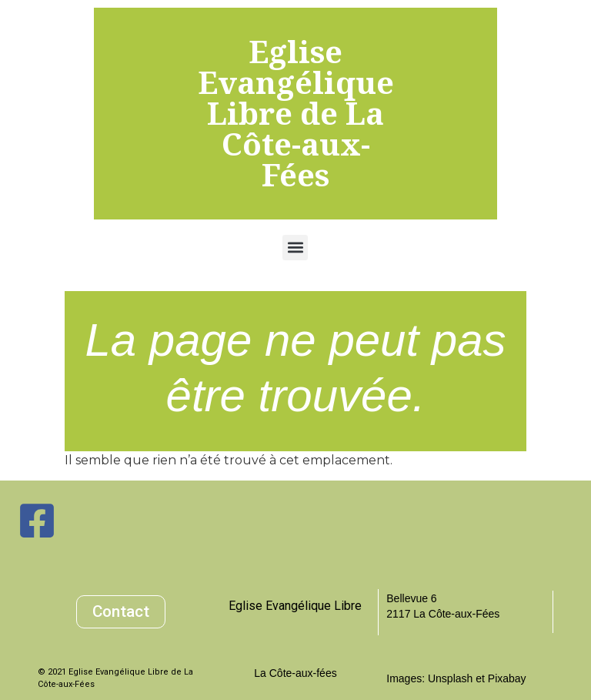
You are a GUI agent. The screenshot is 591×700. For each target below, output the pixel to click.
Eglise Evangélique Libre (295, 606)
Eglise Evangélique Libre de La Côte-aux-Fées (296, 113)
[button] (295, 248)
